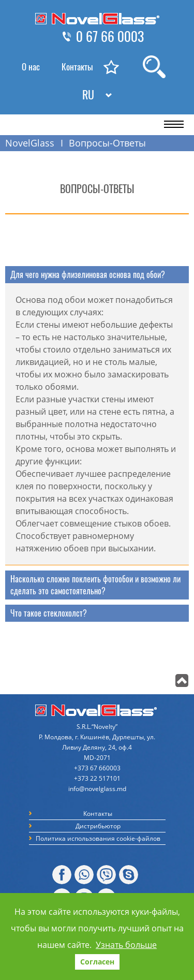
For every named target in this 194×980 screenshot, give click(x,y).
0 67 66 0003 (110, 37)
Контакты (77, 67)
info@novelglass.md (97, 789)
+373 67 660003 (97, 768)
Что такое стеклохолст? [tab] (49, 613)
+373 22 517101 (97, 778)
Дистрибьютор (98, 826)
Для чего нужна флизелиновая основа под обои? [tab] (88, 275)
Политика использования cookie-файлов (98, 838)
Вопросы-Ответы (107, 143)
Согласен (97, 962)
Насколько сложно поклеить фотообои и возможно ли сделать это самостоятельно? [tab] (95, 585)
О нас (31, 67)
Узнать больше (126, 945)
